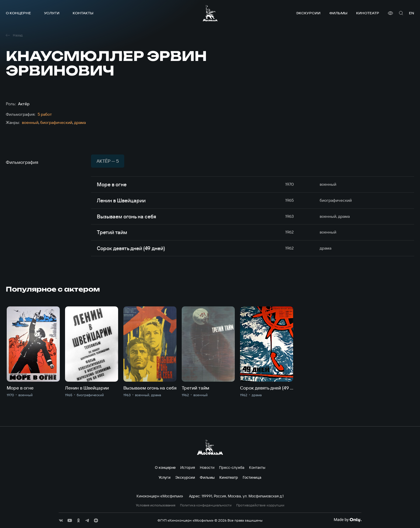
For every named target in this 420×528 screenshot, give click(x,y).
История (188, 467)
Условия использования (156, 505)
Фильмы (338, 13)
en (412, 13)
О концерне (18, 13)
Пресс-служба (232, 467)
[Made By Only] (348, 520)
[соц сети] (61, 520)
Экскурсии (308, 13)
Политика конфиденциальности (206, 505)
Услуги (52, 13)
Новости (207, 467)
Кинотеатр (368, 13)
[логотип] (210, 13)
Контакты (83, 13)
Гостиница (252, 477)
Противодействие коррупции (260, 505)
